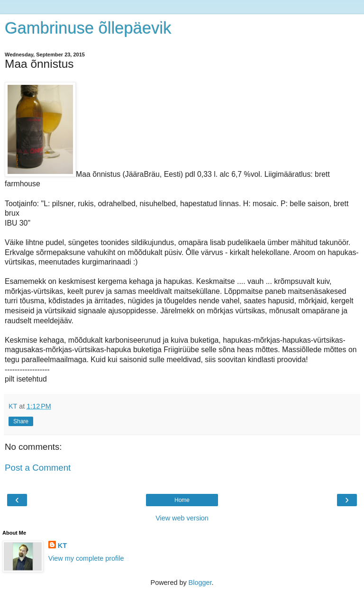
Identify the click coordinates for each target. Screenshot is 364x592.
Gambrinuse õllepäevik (88, 28)
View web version (182, 518)
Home (182, 500)
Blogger (200, 583)
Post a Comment (38, 468)
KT (62, 546)
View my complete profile (86, 558)
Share (21, 421)
